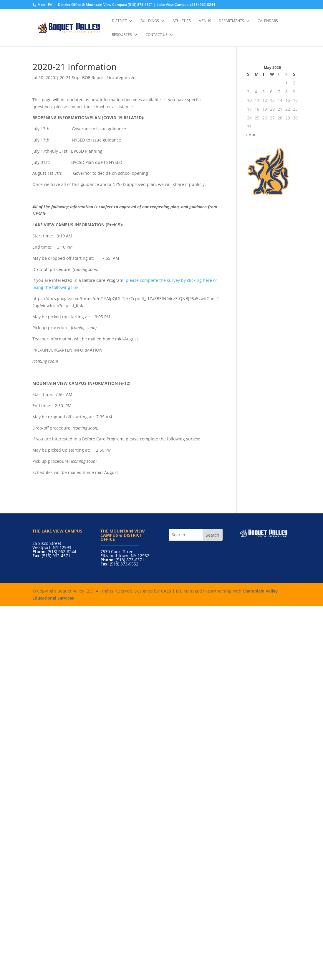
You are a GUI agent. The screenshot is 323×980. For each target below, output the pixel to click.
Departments (231, 21)
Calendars (268, 21)
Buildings (150, 21)
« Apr (251, 135)
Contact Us (156, 35)
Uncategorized (121, 78)
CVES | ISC (172, 591)
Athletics (182, 21)
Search (213, 535)
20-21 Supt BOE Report (82, 78)
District (119, 21)
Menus (205, 21)
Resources (122, 35)
